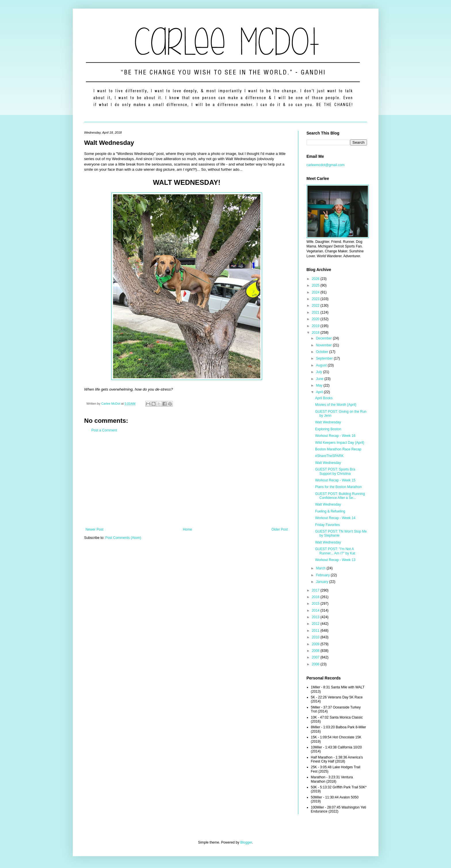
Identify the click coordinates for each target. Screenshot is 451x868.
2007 (316, 657)
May (320, 385)
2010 (316, 637)
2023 (316, 299)
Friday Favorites (327, 525)
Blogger (246, 842)
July (319, 372)
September (325, 358)
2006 (316, 664)
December (324, 338)
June (320, 379)
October (322, 352)
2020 (316, 319)
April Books (324, 398)
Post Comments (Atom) (123, 538)
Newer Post (95, 529)
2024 (316, 292)
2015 (316, 604)
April (320, 392)
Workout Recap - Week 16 (335, 436)
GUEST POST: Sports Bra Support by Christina (335, 471)
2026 (316, 279)
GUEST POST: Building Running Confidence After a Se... (340, 496)
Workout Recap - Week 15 (335, 480)
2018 (316, 333)
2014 (316, 610)
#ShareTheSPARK (329, 456)
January (322, 582)
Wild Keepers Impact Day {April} (340, 443)
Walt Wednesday (328, 422)
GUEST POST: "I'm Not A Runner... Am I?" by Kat (335, 551)
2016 (316, 597)
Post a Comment (104, 430)
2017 (316, 590)
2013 (316, 617)
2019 (316, 326)
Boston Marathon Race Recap (338, 449)
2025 (316, 285)
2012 (316, 624)
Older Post (280, 529)
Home (188, 529)
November (324, 345)
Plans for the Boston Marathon (338, 487)
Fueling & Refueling (330, 511)
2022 (316, 306)
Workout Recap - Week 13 (335, 560)
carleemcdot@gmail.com (326, 165)
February (323, 575)
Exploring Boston (328, 429)
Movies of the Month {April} (336, 405)
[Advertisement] (187, 480)
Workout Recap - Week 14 (335, 518)
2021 (316, 312)
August (322, 365)
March (321, 568)
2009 (316, 644)
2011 (316, 631)
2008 (316, 651)
